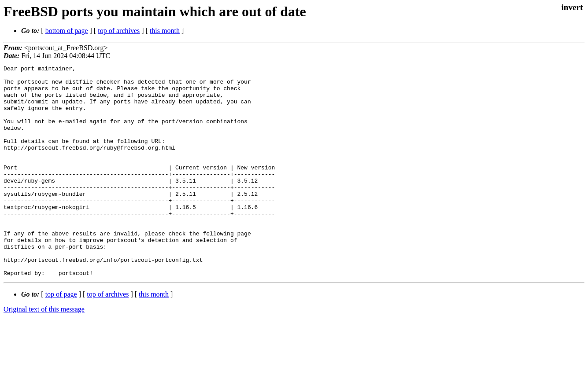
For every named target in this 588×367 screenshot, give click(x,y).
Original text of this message (44, 351)
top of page (61, 336)
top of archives (119, 31)
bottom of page (67, 31)
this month (165, 31)
